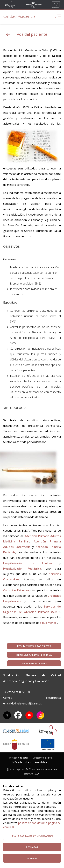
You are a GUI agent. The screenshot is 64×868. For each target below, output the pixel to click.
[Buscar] (54, 16)
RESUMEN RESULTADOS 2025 (34, 646)
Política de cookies (21, 762)
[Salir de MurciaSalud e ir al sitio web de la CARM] (16, 744)
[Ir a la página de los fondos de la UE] (48, 744)
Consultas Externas (16, 590)
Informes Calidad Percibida (34, 655)
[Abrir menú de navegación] (59, 16)
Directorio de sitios (42, 758)
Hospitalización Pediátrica (22, 569)
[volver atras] (8, 34)
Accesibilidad (41, 762)
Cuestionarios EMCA (34, 663)
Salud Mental (49, 623)
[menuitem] (18, 757)
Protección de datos (18, 758)
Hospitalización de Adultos (28, 563)
